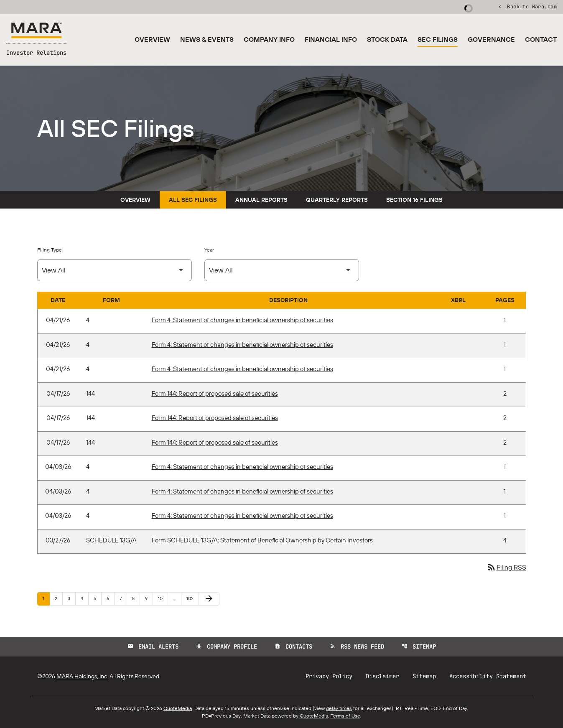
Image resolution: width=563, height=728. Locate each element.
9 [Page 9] (149, 598)
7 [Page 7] (123, 598)
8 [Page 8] (136, 598)
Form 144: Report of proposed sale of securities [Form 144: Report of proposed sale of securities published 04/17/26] (215, 393)
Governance (491, 39)
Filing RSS (506, 567)
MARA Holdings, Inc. (82, 676)
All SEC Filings (193, 200)
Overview (152, 39)
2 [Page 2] (59, 598)
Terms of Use (345, 716)
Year (209, 250)
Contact (541, 39)
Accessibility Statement (488, 676)
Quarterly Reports (337, 200)
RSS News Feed (357, 647)
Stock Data (387, 39)
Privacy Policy (329, 676)
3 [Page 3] (71, 598)
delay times (339, 708)
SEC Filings (438, 39)
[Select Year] (282, 270)
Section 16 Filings (414, 200)
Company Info (269, 39)
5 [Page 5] (97, 598)
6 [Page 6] (110, 598)
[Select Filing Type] (115, 270)
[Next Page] (209, 599)
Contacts (293, 647)
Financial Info (331, 39)
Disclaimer (382, 676)
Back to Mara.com (532, 6)
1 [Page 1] (46, 598)
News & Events (207, 39)
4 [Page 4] (84, 598)
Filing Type (50, 250)
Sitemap (419, 647)
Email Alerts (153, 647)
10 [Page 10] (163, 598)
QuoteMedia (178, 708)
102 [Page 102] (191, 598)
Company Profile (227, 647)
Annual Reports (261, 200)
